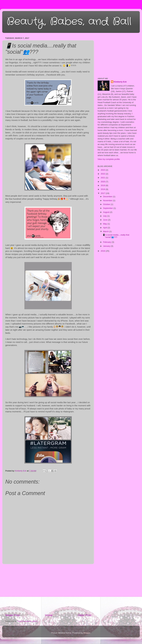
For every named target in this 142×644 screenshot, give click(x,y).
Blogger (87, 633)
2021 (103, 178)
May (105, 224)
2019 (103, 185)
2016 (103, 251)
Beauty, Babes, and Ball (69, 22)
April (105, 228)
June (106, 220)
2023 (103, 170)
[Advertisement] (48, 589)
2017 (103, 193)
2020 (103, 182)
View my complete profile (109, 159)
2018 (103, 189)
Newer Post (12, 615)
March (106, 231)
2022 (103, 174)
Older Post (84, 615)
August (106, 212)
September (108, 208)
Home (49, 615)
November (108, 200)
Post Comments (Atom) (28, 621)
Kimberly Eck (120, 82)
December (108, 197)
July (105, 216)
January (107, 246)
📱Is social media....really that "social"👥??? (116, 236)
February (107, 242)
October (107, 204)
